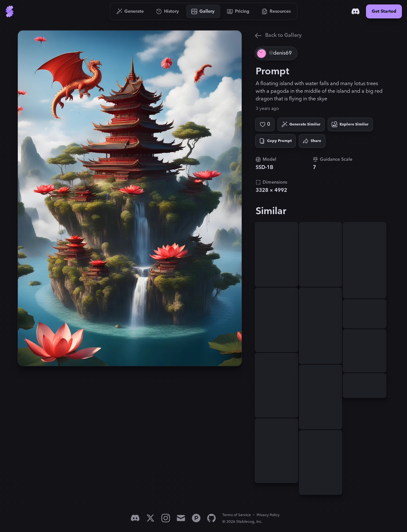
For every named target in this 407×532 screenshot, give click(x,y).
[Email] (181, 518)
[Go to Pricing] (238, 11)
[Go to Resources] (276, 11)
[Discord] (355, 11)
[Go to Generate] (130, 11)
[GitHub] (211, 518)
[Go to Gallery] (203, 11)
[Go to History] (168, 11)
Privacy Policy (268, 515)
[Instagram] (166, 518)
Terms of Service (237, 515)
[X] (150, 518)
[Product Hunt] (196, 518)
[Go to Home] (10, 11)
